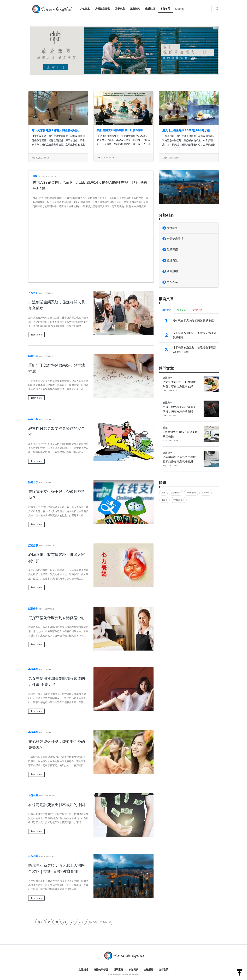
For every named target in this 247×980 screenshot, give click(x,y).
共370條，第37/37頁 (100, 922)
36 (65, 922)
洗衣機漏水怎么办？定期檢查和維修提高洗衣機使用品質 (179, 461)
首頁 (40, 922)
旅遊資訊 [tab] (166, 310)
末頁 (81, 922)
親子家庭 (121, 8)
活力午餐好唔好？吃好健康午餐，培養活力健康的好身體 (179, 386)
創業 (163, 493)
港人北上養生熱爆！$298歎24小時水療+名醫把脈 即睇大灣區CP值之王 (186, 131)
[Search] (192, 9)
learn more (36, 335)
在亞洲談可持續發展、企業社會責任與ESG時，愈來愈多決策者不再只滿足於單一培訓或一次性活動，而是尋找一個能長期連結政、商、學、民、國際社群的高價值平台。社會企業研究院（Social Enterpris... (123, 144)
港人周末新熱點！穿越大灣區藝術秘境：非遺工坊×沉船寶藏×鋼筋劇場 (57, 131)
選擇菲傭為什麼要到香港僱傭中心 (57, 618)
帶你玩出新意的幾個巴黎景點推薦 (193, 321)
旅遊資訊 (136, 8)
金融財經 (151, 8)
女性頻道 (86, 8)
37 (72, 922)
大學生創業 (191, 493)
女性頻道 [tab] (197, 310)
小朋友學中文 (179, 500)
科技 (35, 176)
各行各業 (167, 8)
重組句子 (205, 493)
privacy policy (134, 974)
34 (49, 922)
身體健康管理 (104, 8)
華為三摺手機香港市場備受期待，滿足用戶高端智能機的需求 (179, 411)
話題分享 (33, 356)
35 (57, 922)
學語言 (164, 500)
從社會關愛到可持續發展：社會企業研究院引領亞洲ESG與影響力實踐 (122, 131)
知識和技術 (176, 493)
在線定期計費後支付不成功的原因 (57, 805)
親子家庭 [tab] (182, 310)
